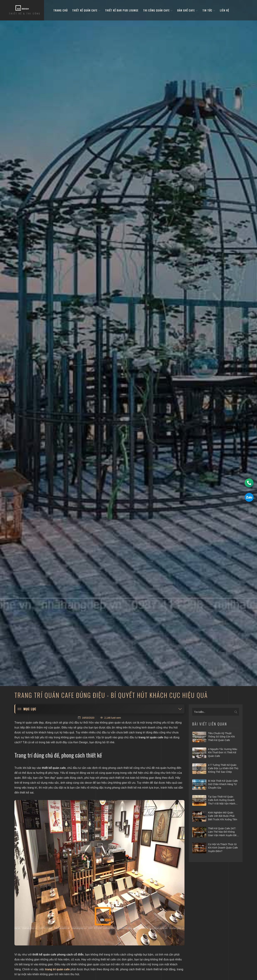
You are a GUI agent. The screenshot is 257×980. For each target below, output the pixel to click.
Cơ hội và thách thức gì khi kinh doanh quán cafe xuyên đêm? (223, 848)
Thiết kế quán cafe (86, 10)
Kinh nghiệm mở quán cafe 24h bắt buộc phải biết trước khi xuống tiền (223, 816)
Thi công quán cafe (158, 10)
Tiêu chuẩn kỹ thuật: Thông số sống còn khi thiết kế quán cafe (221, 737)
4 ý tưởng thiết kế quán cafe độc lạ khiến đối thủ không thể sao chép (223, 768)
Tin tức (209, 10)
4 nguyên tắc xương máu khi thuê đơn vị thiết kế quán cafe (223, 753)
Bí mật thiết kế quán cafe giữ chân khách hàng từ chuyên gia (223, 784)
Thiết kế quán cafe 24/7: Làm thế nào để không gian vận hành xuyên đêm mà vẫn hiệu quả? (223, 832)
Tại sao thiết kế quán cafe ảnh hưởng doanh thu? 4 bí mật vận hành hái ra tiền (222, 800)
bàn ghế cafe (188, 10)
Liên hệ (224, 10)
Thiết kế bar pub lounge (122, 10)
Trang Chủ (60, 10)
